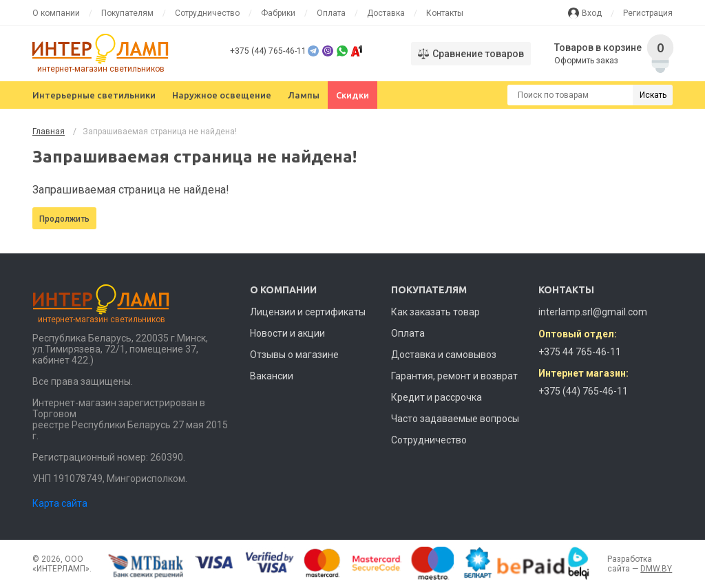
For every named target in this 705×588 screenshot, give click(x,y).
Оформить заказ (587, 61)
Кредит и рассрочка (436, 397)
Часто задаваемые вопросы (455, 419)
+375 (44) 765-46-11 (268, 51)
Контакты (445, 13)
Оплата (331, 13)
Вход (592, 13)
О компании (56, 13)
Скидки (352, 95)
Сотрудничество (207, 13)
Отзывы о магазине (294, 355)
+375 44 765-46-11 (580, 352)
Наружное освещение (222, 95)
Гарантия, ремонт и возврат (454, 376)
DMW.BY (656, 569)
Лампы (304, 95)
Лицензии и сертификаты (308, 312)
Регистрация (648, 13)
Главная (49, 132)
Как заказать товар (435, 312)
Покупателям (127, 13)
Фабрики (278, 13)
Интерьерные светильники (94, 95)
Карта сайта (60, 503)
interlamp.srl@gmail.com (593, 312)
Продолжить (64, 219)
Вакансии (272, 376)
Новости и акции (287, 333)
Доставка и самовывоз (444, 355)
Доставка (386, 13)
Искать (653, 95)
